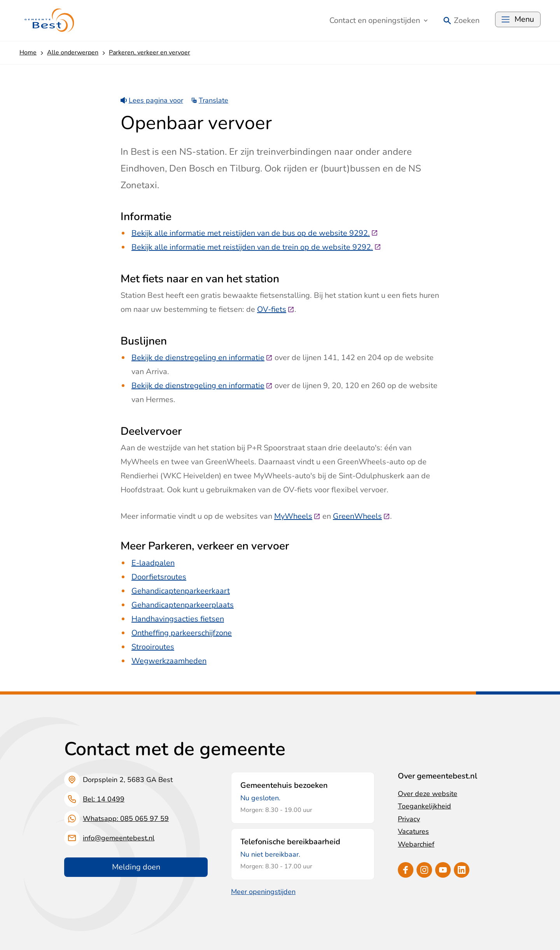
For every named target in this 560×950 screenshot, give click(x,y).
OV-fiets (276, 309)
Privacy (409, 819)
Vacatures (413, 831)
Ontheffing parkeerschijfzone (182, 633)
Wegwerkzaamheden (169, 661)
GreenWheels (361, 516)
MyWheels (297, 516)
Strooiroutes (153, 647)
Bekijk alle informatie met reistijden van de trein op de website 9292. (256, 247)
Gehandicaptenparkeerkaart (181, 591)
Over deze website (428, 794)
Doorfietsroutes (159, 577)
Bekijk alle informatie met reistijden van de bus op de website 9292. (255, 233)
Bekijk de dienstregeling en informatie (202, 358)
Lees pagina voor (152, 100)
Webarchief (416, 844)
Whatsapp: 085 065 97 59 (126, 819)
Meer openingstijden (263, 892)
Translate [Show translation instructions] (210, 100)
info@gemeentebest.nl (119, 838)
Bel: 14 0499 (104, 799)
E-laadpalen (153, 563)
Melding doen (136, 867)
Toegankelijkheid (424, 806)
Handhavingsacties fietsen (178, 619)
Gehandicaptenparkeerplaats (183, 605)
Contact (379, 20)
